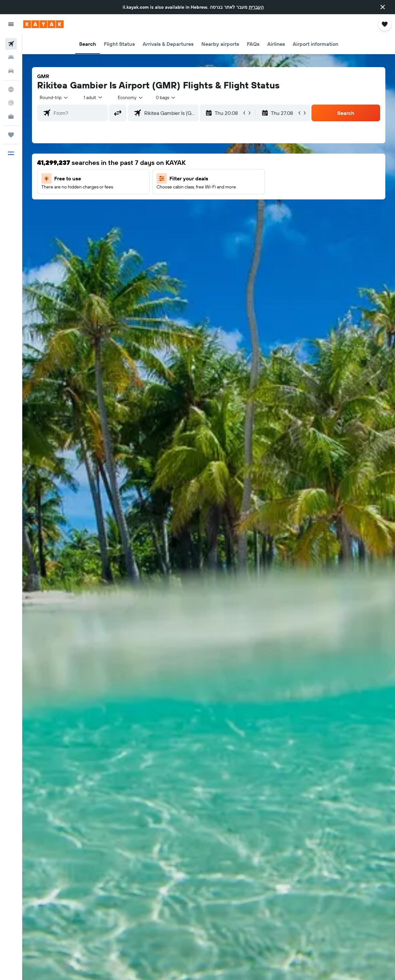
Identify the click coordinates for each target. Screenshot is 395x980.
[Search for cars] (11, 71)
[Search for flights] (11, 44)
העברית (256, 7)
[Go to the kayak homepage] (43, 24)
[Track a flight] (11, 103)
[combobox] (131, 97)
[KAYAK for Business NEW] (11, 116)
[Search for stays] (11, 57)
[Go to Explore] (11, 89)
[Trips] (11, 135)
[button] (383, 7)
